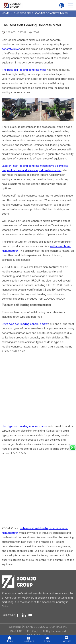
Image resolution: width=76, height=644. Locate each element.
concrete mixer (11, 49)
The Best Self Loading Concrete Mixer (41, 14)
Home (6, 14)
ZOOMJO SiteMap (38, 631)
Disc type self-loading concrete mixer (24, 422)
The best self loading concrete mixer (24, 70)
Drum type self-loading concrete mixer (25, 320)
